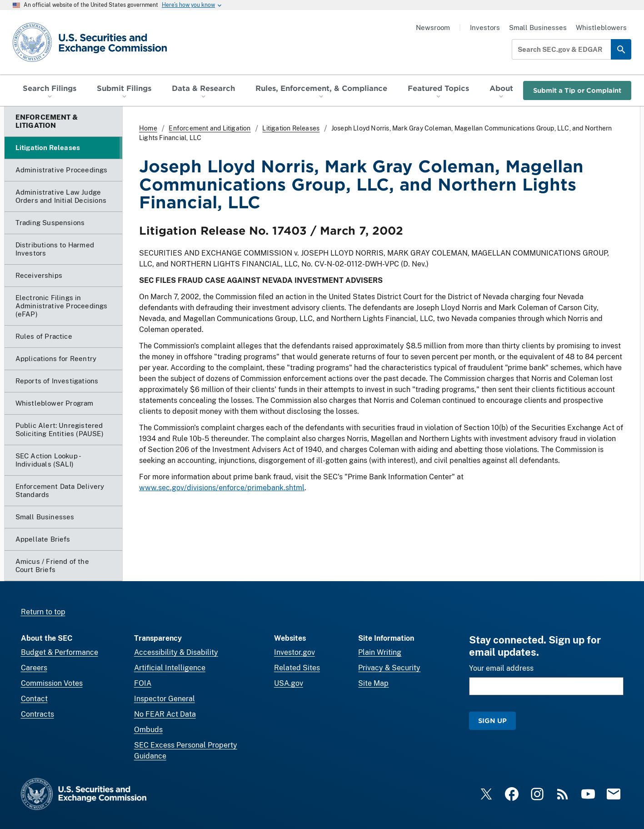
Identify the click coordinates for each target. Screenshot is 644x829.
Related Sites (297, 668)
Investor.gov (295, 652)
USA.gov (289, 683)
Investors (485, 28)
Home (148, 128)
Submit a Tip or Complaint (577, 90)
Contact (34, 699)
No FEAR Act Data (165, 714)
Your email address (501, 668)
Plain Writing (380, 652)
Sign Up (492, 721)
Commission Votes (52, 683)
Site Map (373, 683)
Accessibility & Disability (176, 652)
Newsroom (433, 28)
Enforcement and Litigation (210, 128)
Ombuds (148, 730)
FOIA (143, 683)
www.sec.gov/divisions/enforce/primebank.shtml (222, 488)
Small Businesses (538, 28)
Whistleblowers (601, 28)
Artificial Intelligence (170, 668)
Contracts (37, 714)
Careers (34, 668)
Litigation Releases (291, 128)
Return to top (43, 612)
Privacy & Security (389, 668)
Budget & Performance (60, 652)
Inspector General (165, 699)
